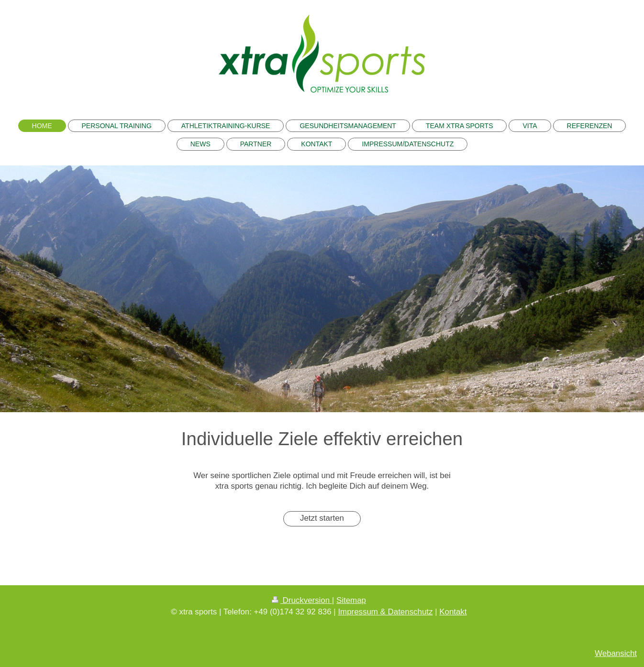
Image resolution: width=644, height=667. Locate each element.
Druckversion (302, 600)
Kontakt (453, 612)
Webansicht (616, 653)
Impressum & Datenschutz (385, 612)
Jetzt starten (322, 518)
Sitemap (351, 600)
